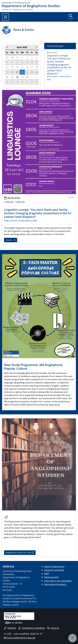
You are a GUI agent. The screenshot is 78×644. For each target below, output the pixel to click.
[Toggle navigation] (5, 17)
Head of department (54, 566)
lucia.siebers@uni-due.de (21, 638)
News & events (51, 577)
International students (55, 584)
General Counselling (54, 570)
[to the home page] (39, 3)
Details (9, 240)
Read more (54, 405)
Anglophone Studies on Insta (19, 552)
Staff (46, 574)
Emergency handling (31, 628)
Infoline (10, 628)
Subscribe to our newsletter (58, 581)
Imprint (53, 628)
